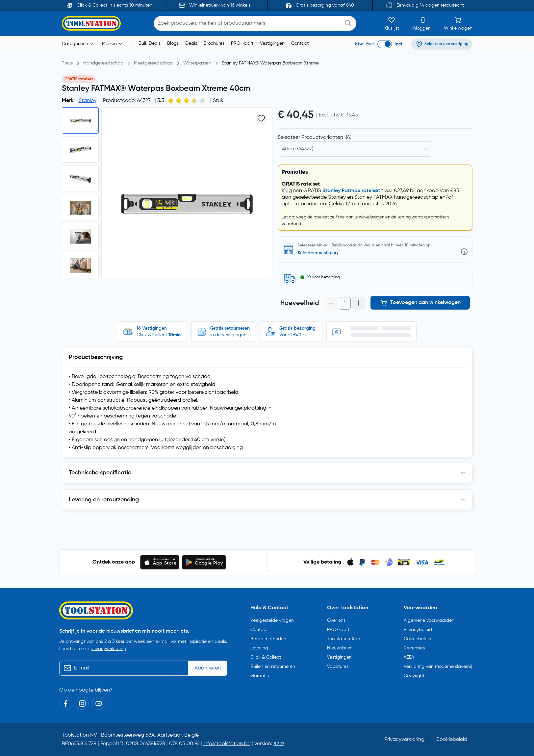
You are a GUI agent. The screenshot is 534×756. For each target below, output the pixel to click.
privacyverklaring (108, 649)
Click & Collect (266, 657)
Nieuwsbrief (339, 648)
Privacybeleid (418, 630)
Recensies (414, 648)
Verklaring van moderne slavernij (438, 667)
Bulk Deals (150, 43)
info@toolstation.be (227, 744)
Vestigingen (272, 43)
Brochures (214, 43)
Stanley (88, 101)
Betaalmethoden (268, 639)
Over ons (336, 620)
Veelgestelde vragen (272, 620)
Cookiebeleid (418, 639)
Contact (300, 43)
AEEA (409, 657)
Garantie (260, 676)
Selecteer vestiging (318, 253)
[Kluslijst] (392, 23)
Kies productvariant (305, 138)
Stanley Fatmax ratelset (351, 191)
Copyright (414, 676)
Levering (259, 648)
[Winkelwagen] (458, 23)
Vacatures (338, 667)
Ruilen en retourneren (273, 667)
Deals (191, 43)
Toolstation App (344, 639)
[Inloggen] (421, 23)
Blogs (173, 43)
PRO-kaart (242, 43)
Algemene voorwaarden (429, 620)
